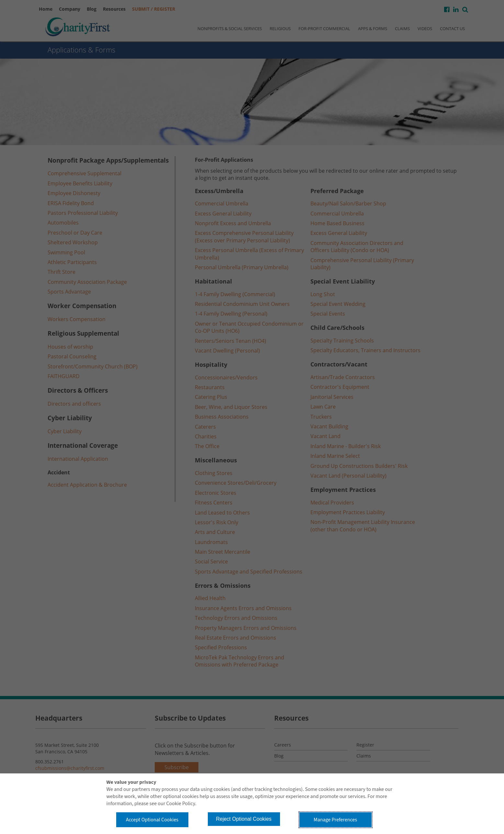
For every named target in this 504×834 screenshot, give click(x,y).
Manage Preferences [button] (335, 820)
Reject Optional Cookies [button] (244, 819)
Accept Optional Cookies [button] (152, 820)
